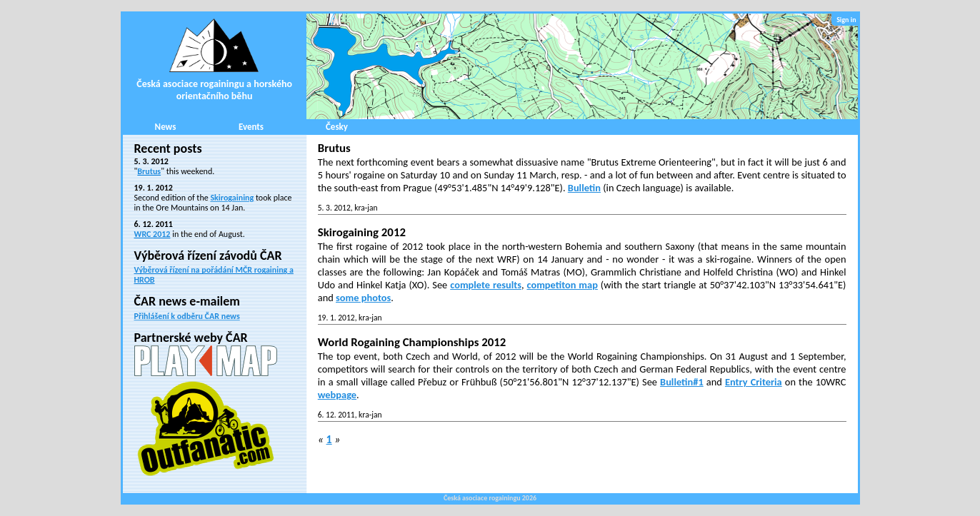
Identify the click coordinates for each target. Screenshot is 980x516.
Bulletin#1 (682, 382)
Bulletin (584, 188)
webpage (337, 395)
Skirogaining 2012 (362, 232)
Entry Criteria (754, 382)
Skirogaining (232, 198)
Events (251, 127)
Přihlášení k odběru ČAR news (187, 316)
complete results (486, 285)
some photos (363, 298)
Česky (337, 127)
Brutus (149, 171)
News (166, 127)
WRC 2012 (152, 234)
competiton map (562, 285)
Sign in (846, 20)
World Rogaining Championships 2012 (412, 342)
